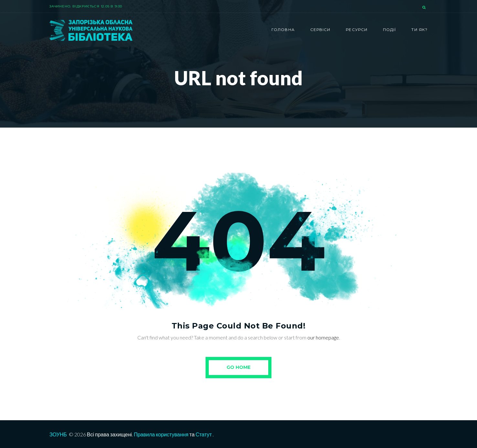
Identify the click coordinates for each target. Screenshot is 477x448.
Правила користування (161, 434)
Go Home (238, 367)
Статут (204, 434)
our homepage (323, 337)
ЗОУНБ (58, 434)
